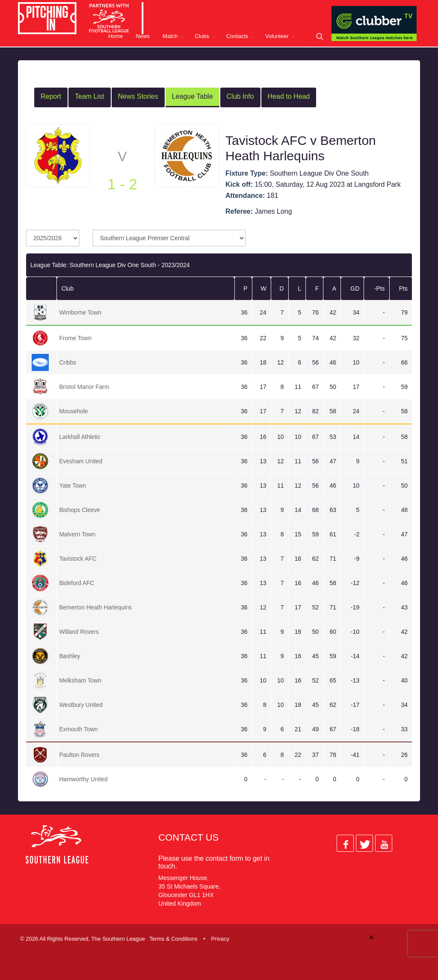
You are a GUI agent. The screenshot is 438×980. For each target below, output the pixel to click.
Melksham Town (80, 680)
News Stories (138, 96)
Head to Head (289, 96)
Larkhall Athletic (80, 437)
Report (51, 96)
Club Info (240, 96)
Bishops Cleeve (80, 510)
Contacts (237, 36)
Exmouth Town (79, 729)
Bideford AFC (77, 583)
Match (170, 36)
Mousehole (74, 411)
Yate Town (73, 486)
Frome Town (75, 338)
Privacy (220, 939)
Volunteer (277, 36)
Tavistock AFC (78, 559)
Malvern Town (77, 534)
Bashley (70, 656)
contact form (225, 858)
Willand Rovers (79, 632)
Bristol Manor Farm (84, 387)
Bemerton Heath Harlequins (96, 607)
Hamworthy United (84, 779)
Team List (89, 96)
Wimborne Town (80, 312)
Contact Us (188, 837)
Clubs (202, 36)
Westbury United (81, 705)
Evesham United (81, 461)
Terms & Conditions (173, 939)
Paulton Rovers (80, 755)
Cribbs (68, 362)
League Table (192, 96)
